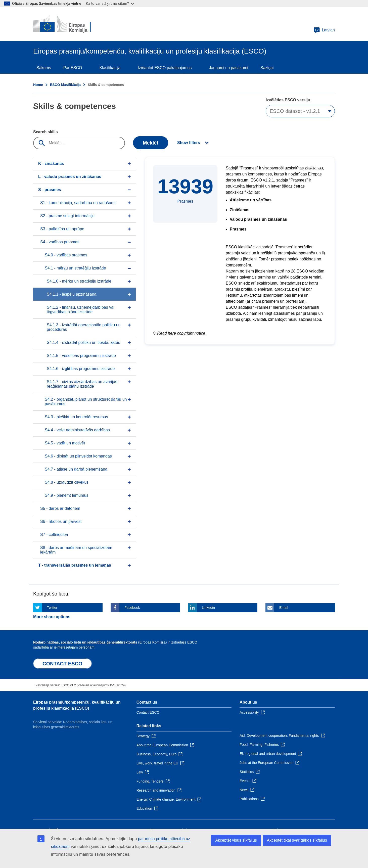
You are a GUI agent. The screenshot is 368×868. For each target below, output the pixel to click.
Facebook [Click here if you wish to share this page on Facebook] (132, 608)
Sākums (44, 68)
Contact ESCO (148, 712)
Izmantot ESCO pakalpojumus (165, 68)
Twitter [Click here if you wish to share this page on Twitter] (52, 608)
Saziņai (267, 68)
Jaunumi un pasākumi (228, 68)
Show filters (189, 143)
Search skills (45, 132)
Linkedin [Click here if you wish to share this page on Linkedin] (208, 608)
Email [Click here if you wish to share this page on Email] (284, 608)
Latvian (324, 30)
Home (38, 85)
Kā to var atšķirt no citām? (110, 3)
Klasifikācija (110, 68)
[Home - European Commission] (70, 24)
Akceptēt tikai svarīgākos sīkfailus (297, 840)
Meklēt (151, 143)
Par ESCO (73, 68)
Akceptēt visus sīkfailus (236, 840)
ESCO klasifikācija (65, 85)
